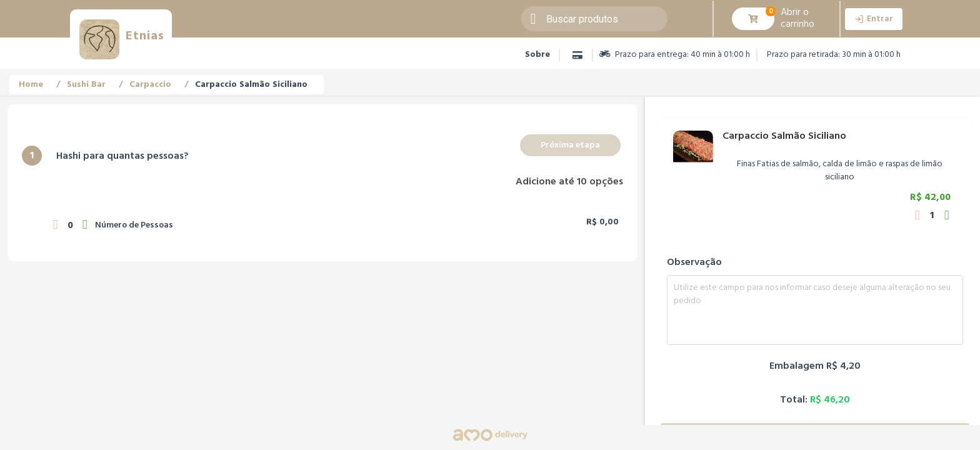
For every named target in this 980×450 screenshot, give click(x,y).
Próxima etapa (570, 145)
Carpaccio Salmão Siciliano (251, 85)
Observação (694, 262)
